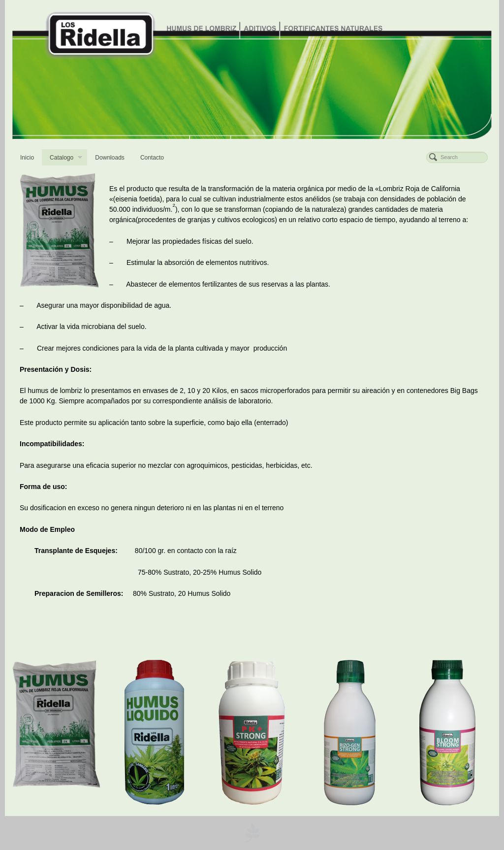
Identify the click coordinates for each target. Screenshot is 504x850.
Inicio (27, 158)
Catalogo (66, 159)
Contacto (152, 158)
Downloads (110, 158)
